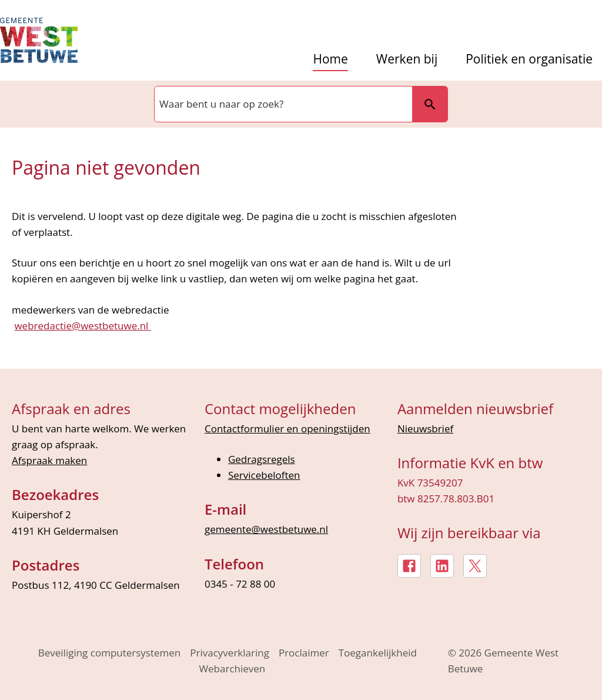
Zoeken (430, 104)
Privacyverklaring (230, 653)
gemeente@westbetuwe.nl (266, 529)
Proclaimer (304, 653)
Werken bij (407, 59)
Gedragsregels (262, 459)
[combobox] (282, 104)
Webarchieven (232, 669)
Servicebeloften (264, 475)
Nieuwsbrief (425, 429)
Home (330, 59)
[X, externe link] (475, 566)
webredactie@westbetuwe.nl (82, 326)
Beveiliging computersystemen (110, 653)
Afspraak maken (49, 460)
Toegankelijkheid (378, 653)
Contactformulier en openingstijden (287, 429)
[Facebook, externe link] (409, 566)
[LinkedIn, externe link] (442, 566)
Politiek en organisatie (529, 59)
